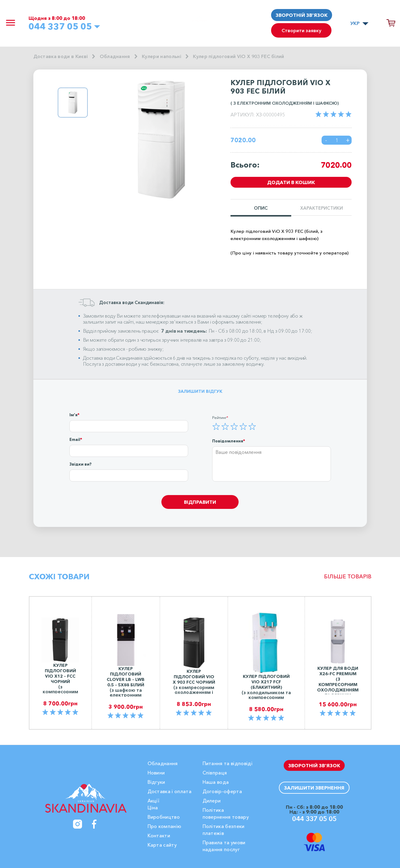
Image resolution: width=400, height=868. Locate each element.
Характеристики (322, 208)
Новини (156, 773)
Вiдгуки (156, 782)
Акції (154, 801)
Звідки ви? (81, 464)
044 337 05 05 (62, 27)
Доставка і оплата (169, 791)
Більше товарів (348, 577)
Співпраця (215, 773)
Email (75, 439)
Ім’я (73, 415)
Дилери (212, 801)
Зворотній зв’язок (302, 15)
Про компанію (165, 826)
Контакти (159, 836)
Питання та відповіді (227, 763)
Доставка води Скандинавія (113, 358)
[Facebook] (94, 824)
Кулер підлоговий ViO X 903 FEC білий (241, 57)
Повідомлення (228, 441)
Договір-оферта (222, 791)
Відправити (200, 502)
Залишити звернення (314, 788)
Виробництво (164, 817)
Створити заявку (302, 31)
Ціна (153, 808)
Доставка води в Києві (61, 57)
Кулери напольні (162, 57)
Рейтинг (219, 417)
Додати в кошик (291, 183)
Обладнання (116, 57)
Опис (261, 208)
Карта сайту (162, 845)
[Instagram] (78, 824)
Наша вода (216, 782)
